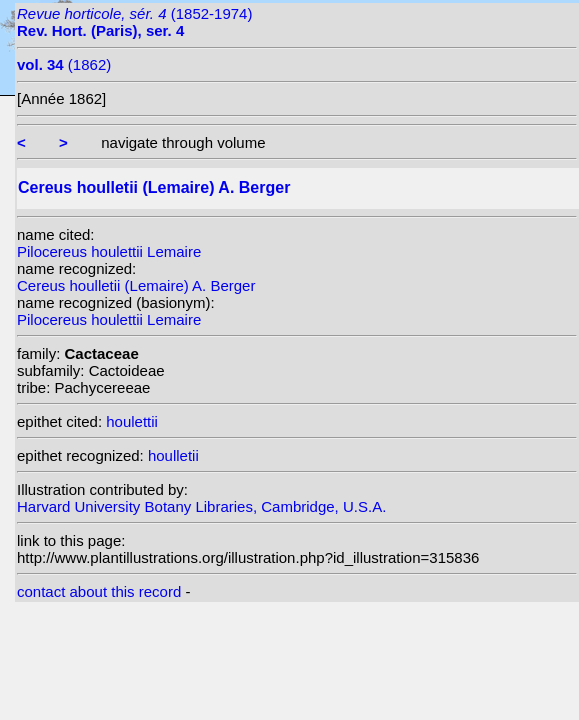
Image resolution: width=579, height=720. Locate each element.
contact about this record (99, 591)
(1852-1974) (134, 22)
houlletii (173, 455)
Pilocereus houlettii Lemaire (109, 251)
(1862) (64, 64)
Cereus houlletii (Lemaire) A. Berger (136, 285)
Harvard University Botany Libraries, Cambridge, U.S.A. (201, 506)
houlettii (132, 421)
